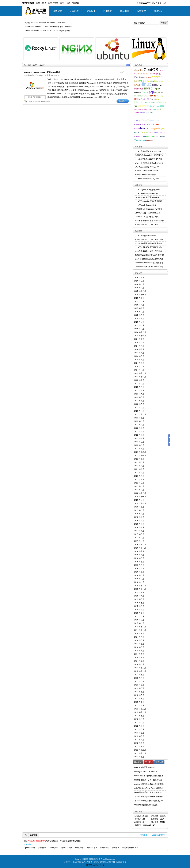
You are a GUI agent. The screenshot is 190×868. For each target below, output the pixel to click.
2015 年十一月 (140, 589)
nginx (157, 88)
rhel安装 (160, 96)
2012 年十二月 (140, 709)
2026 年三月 (139, 281)
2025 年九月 (139, 301)
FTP (141, 81)
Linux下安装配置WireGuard (146, 236)
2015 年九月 (139, 596)
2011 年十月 (139, 757)
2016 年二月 (139, 579)
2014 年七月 (139, 644)
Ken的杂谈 (79, 848)
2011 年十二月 (140, 750)
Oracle (145, 92)
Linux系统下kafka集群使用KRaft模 (148, 159)
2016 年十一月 (140, 548)
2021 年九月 (139, 462)
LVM (161, 85)
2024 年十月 (139, 339)
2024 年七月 (139, 349)
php (151, 92)
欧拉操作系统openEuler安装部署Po (149, 155)
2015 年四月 (139, 613)
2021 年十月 (139, 459)
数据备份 (108, 11)
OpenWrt (138, 92)
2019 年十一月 (140, 503)
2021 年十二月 (140, 452)
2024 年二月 (139, 366)
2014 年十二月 (140, 627)
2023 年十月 (139, 380)
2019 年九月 (139, 510)
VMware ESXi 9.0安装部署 (145, 175)
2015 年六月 (139, 606)
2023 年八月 (139, 387)
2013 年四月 (139, 695)
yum (155, 109)
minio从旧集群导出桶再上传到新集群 (149, 221)
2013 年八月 (139, 681)
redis (147, 96)
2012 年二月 (139, 743)
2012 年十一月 (140, 712)
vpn (136, 106)
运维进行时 (42, 848)
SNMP (41, 75)
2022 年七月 (139, 428)
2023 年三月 (139, 404)
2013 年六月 (139, 688)
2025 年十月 (139, 298)
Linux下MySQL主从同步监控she (147, 190)
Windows (142, 106)
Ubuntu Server (150, 103)
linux (147, 84)
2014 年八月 (139, 640)
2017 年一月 (139, 541)
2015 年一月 (139, 623)
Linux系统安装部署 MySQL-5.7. (147, 178)
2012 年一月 (139, 747)
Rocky (137, 99)
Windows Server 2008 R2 (143, 109)
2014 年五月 (139, 651)
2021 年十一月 (140, 456)
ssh (157, 99)
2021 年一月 (139, 490)
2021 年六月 (139, 473)
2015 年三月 (139, 616)
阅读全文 (123, 101)
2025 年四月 (139, 319)
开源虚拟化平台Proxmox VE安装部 (149, 209)
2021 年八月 (139, 466)
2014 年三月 (139, 658)
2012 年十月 (139, 716)
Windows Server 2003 (155, 106)
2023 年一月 (139, 411)
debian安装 (147, 78)
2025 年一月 (139, 329)
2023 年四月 (139, 401)
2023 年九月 (139, 384)
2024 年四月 (139, 360)
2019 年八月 (139, 514)
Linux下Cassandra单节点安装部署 (148, 201)
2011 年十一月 (140, 753)
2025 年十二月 (140, 291)
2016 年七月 (139, 562)
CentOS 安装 (154, 74)
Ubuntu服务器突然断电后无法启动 (148, 243)
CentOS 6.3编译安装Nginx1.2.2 (147, 213)
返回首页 (33, 835)
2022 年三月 (139, 442)
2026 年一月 (139, 288)
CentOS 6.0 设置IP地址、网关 (147, 217)
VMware (161, 102)
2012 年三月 (139, 740)
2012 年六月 (139, 729)
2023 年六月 (139, 394)
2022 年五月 (139, 435)
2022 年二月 (139, 445)
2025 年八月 (139, 305)
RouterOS (145, 99)
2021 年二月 (139, 486)
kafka (152, 81)
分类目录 (159, 762)
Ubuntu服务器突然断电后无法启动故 (149, 776)
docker (157, 77)
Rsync (152, 99)
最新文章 (138, 762)
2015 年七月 (139, 603)
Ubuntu (139, 102)
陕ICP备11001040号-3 (95, 865)
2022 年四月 (139, 438)
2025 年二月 (139, 325)
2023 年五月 (139, 397)
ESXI (136, 81)
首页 (35, 65)
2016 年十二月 (140, 545)
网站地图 (144, 835)
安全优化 (91, 11)
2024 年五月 (139, 356)
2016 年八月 (139, 558)
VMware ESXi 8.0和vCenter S (146, 171)
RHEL (153, 96)
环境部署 (74, 11)
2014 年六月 (139, 647)
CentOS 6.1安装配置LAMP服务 (147, 197)
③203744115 (65, 3)
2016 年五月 (139, 568)
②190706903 (53, 3)
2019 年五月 (139, 524)
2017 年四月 (139, 531)
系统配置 (57, 11)
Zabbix (137, 112)
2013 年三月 (139, 699)
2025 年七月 (139, 308)
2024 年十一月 (140, 336)
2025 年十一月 (140, 295)
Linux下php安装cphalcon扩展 (146, 194)
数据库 (143, 112)
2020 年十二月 (140, 493)
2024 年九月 (139, 343)
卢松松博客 (105, 848)
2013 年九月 (139, 678)
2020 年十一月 (140, 497)
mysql (149, 88)
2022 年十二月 (140, 414)
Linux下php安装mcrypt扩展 (145, 205)
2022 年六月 (139, 432)
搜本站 (164, 23)
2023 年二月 (139, 408)
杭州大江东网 (92, 848)
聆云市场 (116, 848)
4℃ (122, 72)
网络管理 (158, 11)
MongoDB (139, 89)
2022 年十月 (139, 418)
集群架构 (125, 11)
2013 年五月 (139, 692)
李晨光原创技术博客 (130, 848)
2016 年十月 (139, 551)
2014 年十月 (139, 634)
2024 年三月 (139, 363)
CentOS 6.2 (142, 74)
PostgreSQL (139, 96)
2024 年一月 (139, 370)
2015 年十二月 (140, 586)
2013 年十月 (139, 675)
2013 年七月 (139, 685)
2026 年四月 (139, 277)
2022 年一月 (139, 449)
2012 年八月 (139, 723)
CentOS (151, 70)
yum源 (159, 109)
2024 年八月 (139, 346)
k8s (147, 81)
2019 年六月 (139, 521)
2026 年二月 (139, 284)
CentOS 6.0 (155, 121)
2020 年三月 (139, 500)
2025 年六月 (139, 312)
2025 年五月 (139, 315)
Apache (139, 70)
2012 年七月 (139, 726)
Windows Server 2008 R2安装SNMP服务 (42, 72)
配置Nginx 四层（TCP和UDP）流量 (149, 240)
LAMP (138, 85)
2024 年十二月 (140, 332)
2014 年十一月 (140, 630)
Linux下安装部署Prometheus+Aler (148, 151)
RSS (128, 65)
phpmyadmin (159, 92)
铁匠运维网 (54, 848)
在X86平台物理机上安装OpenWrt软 (149, 259)
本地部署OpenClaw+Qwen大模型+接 (149, 255)
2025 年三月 (139, 322)
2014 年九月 (139, 637)
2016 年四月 (139, 572)
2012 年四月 (139, 736)
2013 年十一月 (140, 671)
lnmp (155, 85)
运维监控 (141, 11)
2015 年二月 (139, 620)
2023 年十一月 (140, 377)
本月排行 (149, 762)
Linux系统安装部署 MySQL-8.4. (147, 167)
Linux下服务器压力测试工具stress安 (149, 163)
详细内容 (54, 61)
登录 (164, 3)
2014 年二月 (139, 661)
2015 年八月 (139, 599)
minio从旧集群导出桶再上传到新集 (148, 251)
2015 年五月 (139, 610)
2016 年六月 (139, 565)
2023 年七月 (139, 390)
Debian (139, 77)
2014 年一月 (139, 664)
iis (144, 81)
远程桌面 (149, 112)
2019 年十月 (139, 507)
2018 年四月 (139, 527)
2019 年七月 (139, 517)
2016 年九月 (139, 555)
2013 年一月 (139, 705)
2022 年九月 (139, 421)
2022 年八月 (139, 425)
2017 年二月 (139, 538)
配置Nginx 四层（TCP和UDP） (147, 224)
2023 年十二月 (140, 373)
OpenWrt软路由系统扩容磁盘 (146, 805)
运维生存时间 (67, 848)
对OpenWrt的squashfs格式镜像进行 (149, 263)
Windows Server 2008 (41, 101)
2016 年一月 (139, 582)
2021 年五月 (139, 476)
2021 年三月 (139, 483)
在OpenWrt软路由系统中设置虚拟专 (149, 267)
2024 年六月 (139, 353)
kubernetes (159, 81)
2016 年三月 (139, 575)
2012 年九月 (139, 719)
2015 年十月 (139, 592)
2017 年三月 (139, 534)
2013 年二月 (139, 702)
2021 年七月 (139, 469)
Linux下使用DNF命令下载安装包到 (148, 247)
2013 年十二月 (140, 668)
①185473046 (41, 3)
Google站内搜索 (158, 835)
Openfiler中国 (29, 848)
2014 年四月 (139, 654)
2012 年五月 (139, 733)
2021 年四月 (139, 479)
